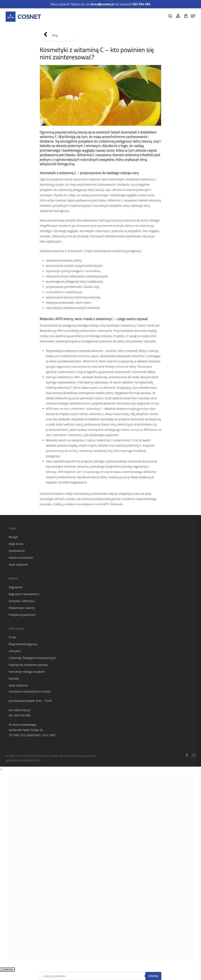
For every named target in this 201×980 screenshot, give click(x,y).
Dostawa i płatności (21, 601)
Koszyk (13, 537)
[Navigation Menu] (193, 16)
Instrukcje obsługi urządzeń (27, 672)
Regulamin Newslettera (24, 594)
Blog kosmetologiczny (23, 644)
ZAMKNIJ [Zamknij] (7, 969)
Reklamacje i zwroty (22, 608)
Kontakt (14, 678)
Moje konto (16, 544)
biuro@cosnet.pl (19, 710)
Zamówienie (17, 551)
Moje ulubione (18, 564)
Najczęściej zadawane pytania (28, 665)
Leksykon (15, 651)
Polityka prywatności (22, 615)
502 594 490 (22, 715)
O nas (13, 637)
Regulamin (16, 587)
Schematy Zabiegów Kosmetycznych (32, 658)
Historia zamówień (21, 558)
